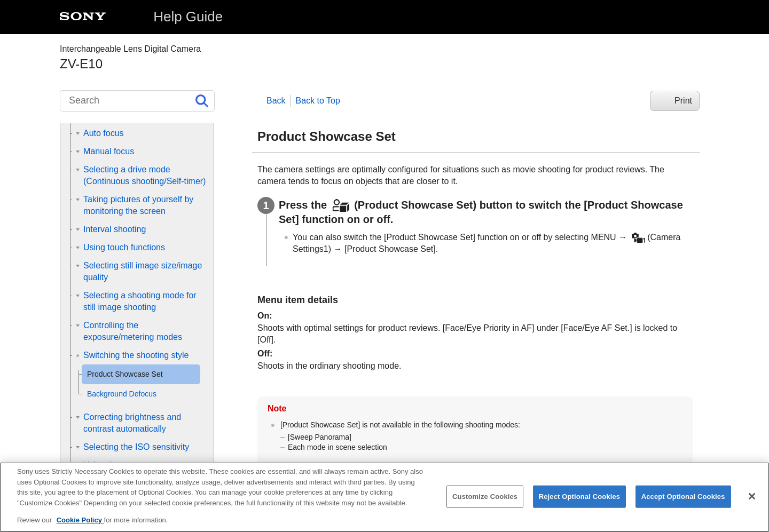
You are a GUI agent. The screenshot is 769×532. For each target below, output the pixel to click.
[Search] (137, 101)
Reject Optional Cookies (580, 505)
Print (683, 101)
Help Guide (188, 17)
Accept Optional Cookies (683, 505)
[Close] (752, 505)
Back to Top (318, 101)
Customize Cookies (485, 505)
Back (276, 101)
